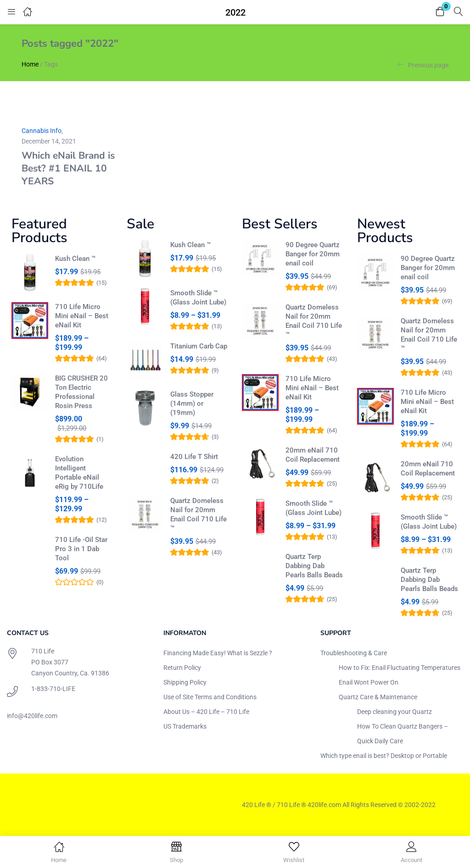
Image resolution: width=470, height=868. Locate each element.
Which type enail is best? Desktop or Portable (384, 756)
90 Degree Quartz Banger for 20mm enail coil (313, 254)
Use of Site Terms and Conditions (210, 697)
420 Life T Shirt (194, 457)
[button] (440, 12)
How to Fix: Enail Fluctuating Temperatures (400, 668)
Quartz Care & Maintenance (378, 697)
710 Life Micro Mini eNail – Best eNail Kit (82, 316)
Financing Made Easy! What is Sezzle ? (218, 653)
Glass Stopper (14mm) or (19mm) (192, 404)
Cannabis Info (42, 131)
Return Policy (182, 668)
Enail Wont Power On (369, 682)
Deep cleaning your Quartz (394, 712)
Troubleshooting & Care (354, 653)
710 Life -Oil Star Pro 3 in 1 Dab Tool (81, 549)
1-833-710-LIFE (53, 689)
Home (30, 64)
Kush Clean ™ (75, 259)
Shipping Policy (185, 682)
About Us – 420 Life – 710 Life (206, 712)
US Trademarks (185, 726)
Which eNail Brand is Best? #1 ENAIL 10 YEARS (68, 168)
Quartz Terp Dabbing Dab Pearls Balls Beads (314, 566)
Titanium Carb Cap (199, 346)
